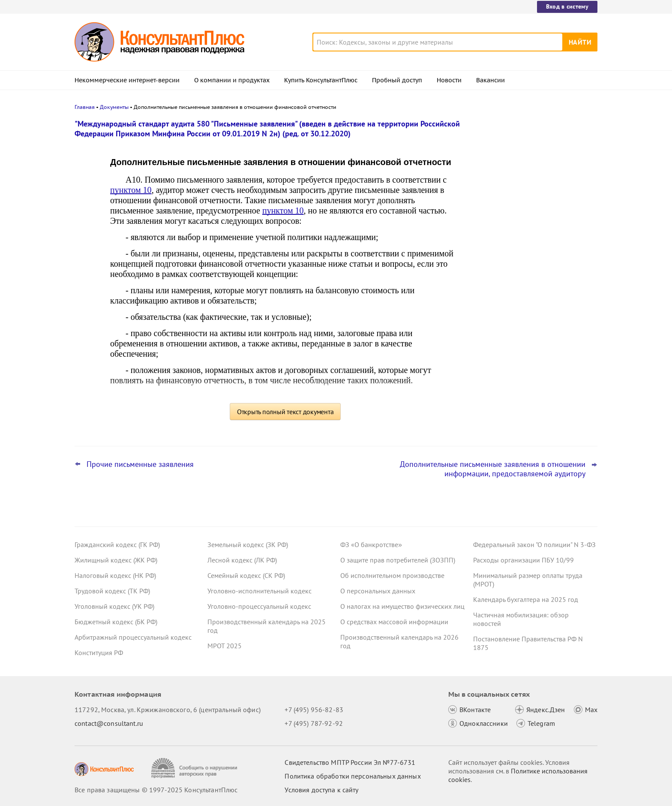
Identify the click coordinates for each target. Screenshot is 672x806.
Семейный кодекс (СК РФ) (246, 575)
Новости (449, 80)
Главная (85, 107)
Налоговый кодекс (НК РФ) (115, 575)
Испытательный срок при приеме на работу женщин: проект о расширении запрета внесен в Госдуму (532, 291)
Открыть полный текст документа (285, 412)
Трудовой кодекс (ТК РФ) (112, 591)
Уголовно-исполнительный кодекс (259, 591)
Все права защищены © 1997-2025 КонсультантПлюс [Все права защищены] (156, 790)
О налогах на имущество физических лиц (402, 606)
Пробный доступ (397, 80)
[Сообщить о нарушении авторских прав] (195, 768)
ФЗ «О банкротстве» (371, 544)
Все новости (495, 319)
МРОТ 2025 (225, 646)
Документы (114, 107)
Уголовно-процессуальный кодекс (259, 606)
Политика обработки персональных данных (352, 776)
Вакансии (490, 80)
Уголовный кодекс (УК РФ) (114, 606)
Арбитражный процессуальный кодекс (133, 637)
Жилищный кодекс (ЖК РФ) (116, 560)
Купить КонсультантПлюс (321, 80)
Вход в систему (567, 6)
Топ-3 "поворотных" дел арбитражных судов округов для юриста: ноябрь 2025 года (532, 168)
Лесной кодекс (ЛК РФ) (242, 560)
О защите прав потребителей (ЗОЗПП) (398, 560)
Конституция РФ (99, 653)
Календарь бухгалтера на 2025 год (526, 599)
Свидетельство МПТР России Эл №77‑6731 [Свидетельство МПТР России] (350, 762)
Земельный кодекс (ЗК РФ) (248, 544)
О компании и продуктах (232, 80)
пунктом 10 (131, 190)
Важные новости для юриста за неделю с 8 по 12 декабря (523, 249)
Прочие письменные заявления (140, 464)
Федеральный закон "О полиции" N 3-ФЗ (534, 544)
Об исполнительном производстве (392, 575)
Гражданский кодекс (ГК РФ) (117, 544)
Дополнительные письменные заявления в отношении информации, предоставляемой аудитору (493, 469)
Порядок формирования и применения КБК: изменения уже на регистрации (534, 210)
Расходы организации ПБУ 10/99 (523, 560)
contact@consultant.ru (109, 723)
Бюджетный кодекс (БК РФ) (116, 622)
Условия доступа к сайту (321, 790)
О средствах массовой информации (394, 622)
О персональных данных (378, 591)
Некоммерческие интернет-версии (127, 80)
